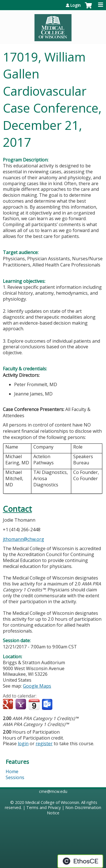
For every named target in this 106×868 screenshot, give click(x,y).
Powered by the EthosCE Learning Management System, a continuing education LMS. (80, 861)
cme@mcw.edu (53, 791)
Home (12, 771)
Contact (17, 509)
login (23, 744)
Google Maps (37, 686)
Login (75, 5)
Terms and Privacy (44, 807)
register (44, 744)
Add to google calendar (9, 705)
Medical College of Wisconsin (52, 802)
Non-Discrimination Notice (74, 810)
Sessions (15, 777)
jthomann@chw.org (23, 539)
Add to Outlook (48, 705)
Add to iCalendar (34, 704)
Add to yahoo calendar (21, 705)
